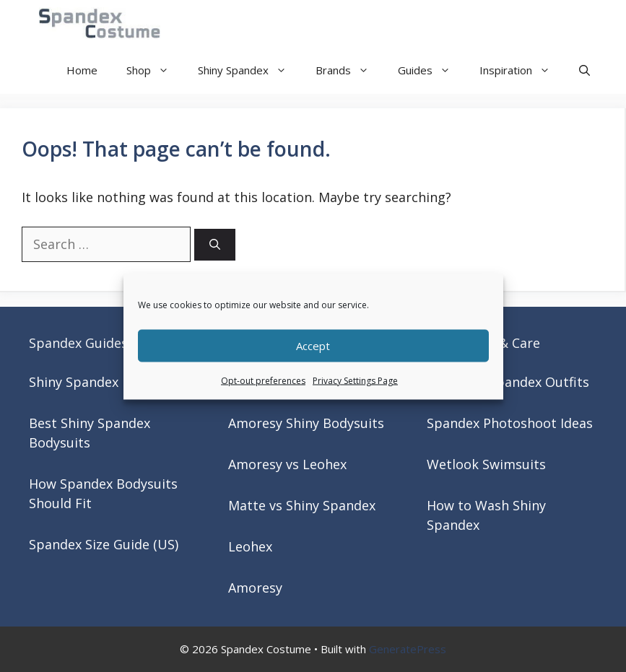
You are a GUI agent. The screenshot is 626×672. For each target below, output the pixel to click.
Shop (155, 70)
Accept (313, 346)
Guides (431, 70)
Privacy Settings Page (355, 380)
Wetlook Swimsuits (486, 464)
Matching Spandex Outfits (508, 382)
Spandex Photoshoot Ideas (510, 423)
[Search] (215, 245)
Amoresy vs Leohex (287, 464)
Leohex (250, 546)
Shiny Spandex (249, 70)
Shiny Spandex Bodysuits (106, 382)
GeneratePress (408, 649)
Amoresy (255, 588)
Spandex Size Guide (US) (104, 544)
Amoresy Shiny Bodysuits (306, 423)
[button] (584, 70)
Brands (349, 70)
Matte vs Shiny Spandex (302, 505)
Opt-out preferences (263, 380)
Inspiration (522, 70)
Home (82, 70)
